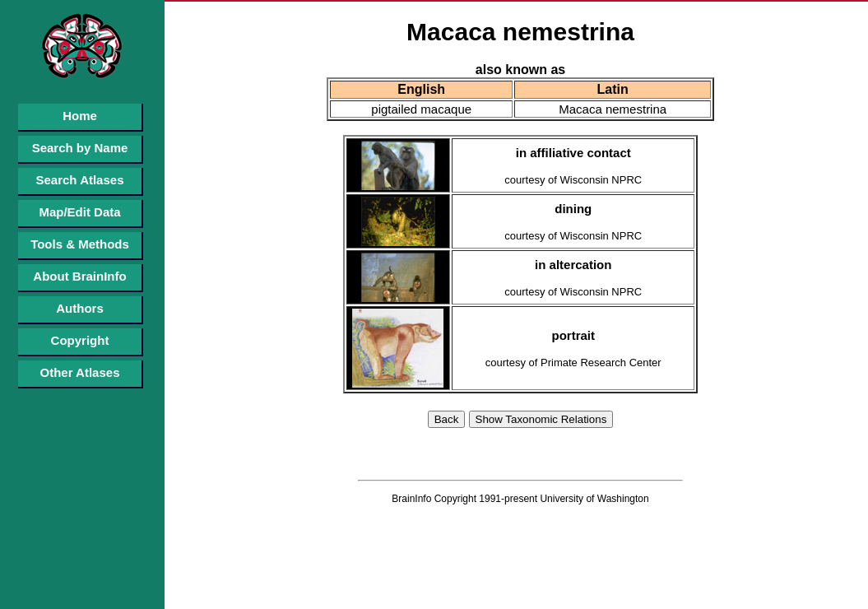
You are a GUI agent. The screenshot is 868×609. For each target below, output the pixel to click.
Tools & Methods (80, 244)
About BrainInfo (79, 276)
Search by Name (80, 148)
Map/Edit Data (79, 212)
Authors (80, 308)
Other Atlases (80, 372)
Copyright (80, 340)
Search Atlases (79, 180)
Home (80, 116)
